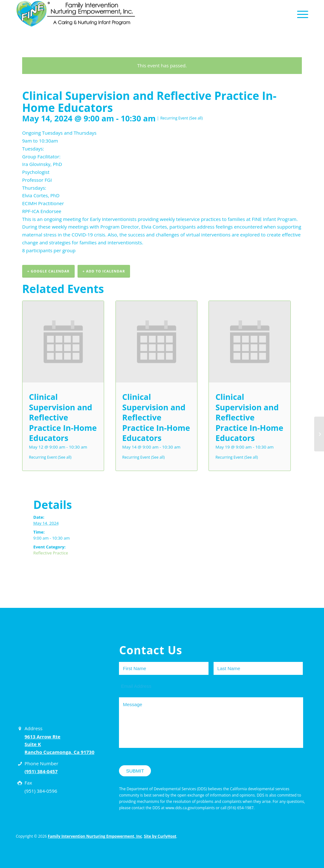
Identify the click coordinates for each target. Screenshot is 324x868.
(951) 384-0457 (41, 771)
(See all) (196, 118)
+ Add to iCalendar (104, 271)
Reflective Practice (51, 553)
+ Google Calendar (48, 271)
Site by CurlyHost (160, 836)
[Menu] (301, 14)
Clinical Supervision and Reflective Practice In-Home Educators (63, 417)
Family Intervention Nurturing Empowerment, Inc (95, 836)
